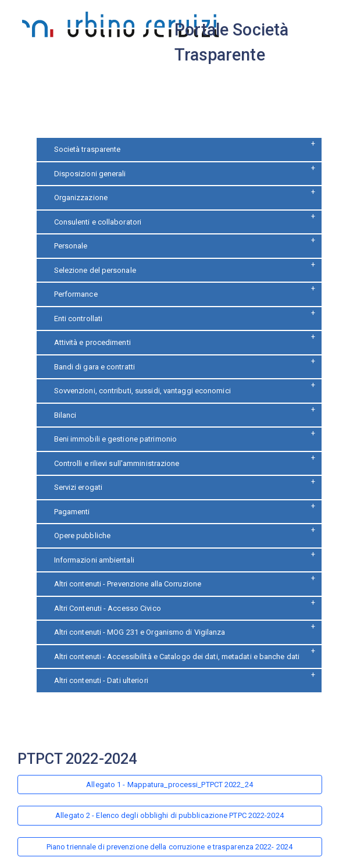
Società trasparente (88, 149)
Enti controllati (78, 319)
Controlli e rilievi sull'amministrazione (117, 463)
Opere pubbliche (83, 536)
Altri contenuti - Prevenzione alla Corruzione (128, 584)
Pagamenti (72, 512)
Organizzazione (81, 198)
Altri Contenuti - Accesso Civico (108, 608)
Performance (76, 294)
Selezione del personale (95, 270)
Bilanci (65, 415)
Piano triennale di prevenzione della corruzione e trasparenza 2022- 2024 (169, 847)
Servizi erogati (78, 487)
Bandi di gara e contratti (95, 367)
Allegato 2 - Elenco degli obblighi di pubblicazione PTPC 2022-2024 (169, 815)
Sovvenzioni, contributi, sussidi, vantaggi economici (142, 391)
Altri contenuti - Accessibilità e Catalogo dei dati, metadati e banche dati (177, 657)
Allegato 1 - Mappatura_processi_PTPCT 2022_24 (169, 785)
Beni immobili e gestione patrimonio (116, 439)
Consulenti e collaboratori (98, 222)
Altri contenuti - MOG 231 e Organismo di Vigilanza (140, 632)
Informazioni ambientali (94, 560)
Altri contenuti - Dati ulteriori (101, 680)
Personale (71, 246)
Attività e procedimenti (92, 342)
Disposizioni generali (90, 174)
